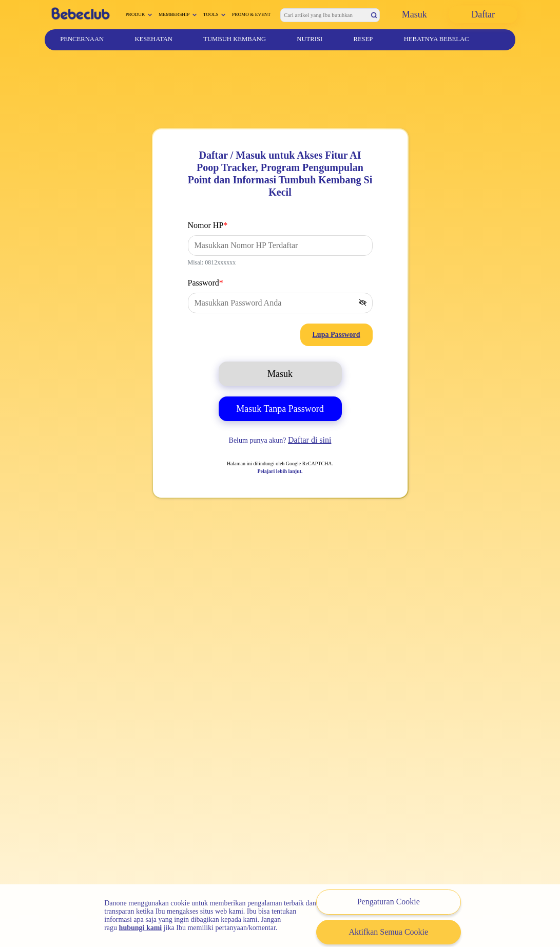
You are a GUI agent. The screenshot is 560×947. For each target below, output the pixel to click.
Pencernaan (82, 39)
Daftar (483, 14)
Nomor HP (208, 225)
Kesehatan (153, 39)
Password (206, 283)
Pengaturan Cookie (389, 902)
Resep (363, 39)
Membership (174, 14)
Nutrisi (310, 39)
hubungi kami (141, 928)
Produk (135, 14)
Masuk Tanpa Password (280, 409)
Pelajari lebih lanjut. (280, 471)
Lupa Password (336, 335)
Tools (211, 14)
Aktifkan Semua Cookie (388, 932)
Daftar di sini (310, 440)
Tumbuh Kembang (235, 39)
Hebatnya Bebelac (437, 39)
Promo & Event (251, 14)
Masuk (414, 14)
